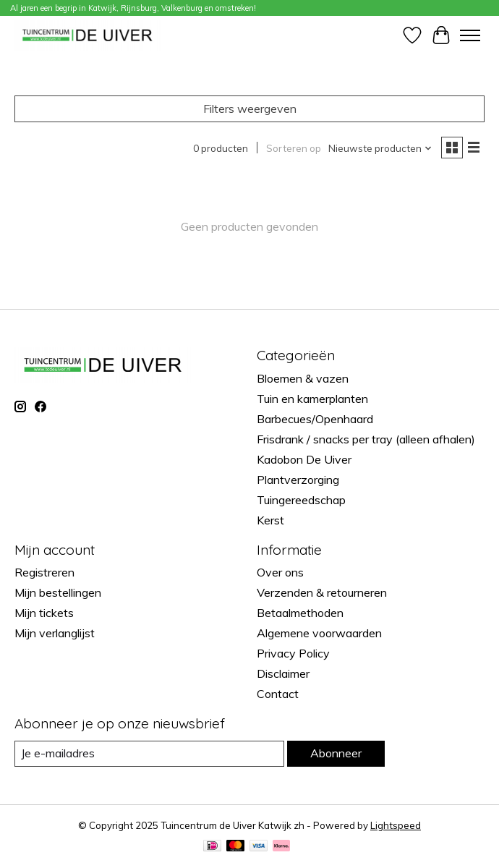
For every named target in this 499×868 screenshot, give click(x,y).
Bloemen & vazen (303, 378)
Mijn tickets (44, 613)
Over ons (280, 572)
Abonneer (336, 753)
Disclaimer (283, 673)
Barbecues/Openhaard (315, 419)
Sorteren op (294, 148)
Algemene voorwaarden (319, 633)
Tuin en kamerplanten (312, 399)
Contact (278, 694)
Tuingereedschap (301, 500)
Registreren (44, 572)
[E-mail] (149, 753)
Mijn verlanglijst (55, 633)
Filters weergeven (250, 109)
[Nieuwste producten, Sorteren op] (380, 148)
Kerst (270, 520)
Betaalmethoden (300, 613)
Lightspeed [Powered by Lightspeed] (396, 825)
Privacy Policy (293, 653)
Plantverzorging (298, 480)
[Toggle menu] (470, 35)
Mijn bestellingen (58, 592)
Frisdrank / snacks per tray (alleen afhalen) (366, 439)
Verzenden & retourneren (322, 592)
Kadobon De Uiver (304, 459)
